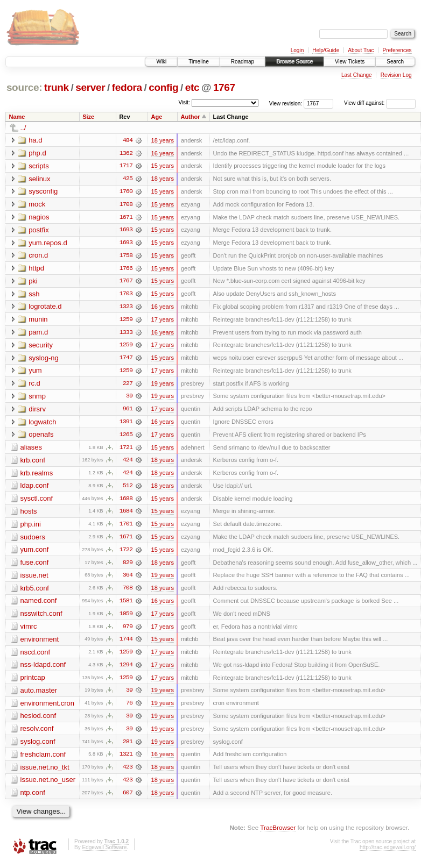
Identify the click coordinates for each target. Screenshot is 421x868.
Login (297, 50)
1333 (126, 334)
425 (128, 179)
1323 (126, 308)
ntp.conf (33, 798)
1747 (126, 360)
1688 (126, 502)
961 (128, 411)
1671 (126, 218)
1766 (126, 269)
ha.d (35, 140)
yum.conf (35, 553)
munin (38, 321)
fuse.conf (35, 566)
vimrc (29, 631)
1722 (126, 553)
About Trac (361, 50)
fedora (127, 87)
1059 (126, 618)
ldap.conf (35, 489)
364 (128, 579)
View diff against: (380, 103)
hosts (29, 514)
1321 (126, 760)
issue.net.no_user (48, 785)
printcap (33, 682)
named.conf (39, 605)
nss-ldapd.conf (43, 669)
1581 (126, 605)
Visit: (184, 102)
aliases (31, 450)
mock (37, 205)
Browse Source (294, 62)
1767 (224, 87)
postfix (39, 230)
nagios (39, 218)
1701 (126, 528)
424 (128, 463)
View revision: (286, 103)
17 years (163, 321)
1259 (126, 321)
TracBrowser (278, 833)
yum (35, 372)
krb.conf (33, 463)
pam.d (38, 334)
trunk (57, 87)
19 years (163, 386)
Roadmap (243, 62)
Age (157, 117)
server (90, 87)
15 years (163, 166)
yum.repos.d (48, 243)
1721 (126, 450)
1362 (126, 153)
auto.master (39, 695)
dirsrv (37, 411)
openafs (41, 437)
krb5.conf (35, 592)
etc (192, 87)
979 (128, 631)
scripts (39, 166)
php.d (37, 153)
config (163, 87)
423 (128, 773)
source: (24, 87)
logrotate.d (45, 308)
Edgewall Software (104, 853)
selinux (39, 179)
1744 (126, 644)
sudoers (33, 540)
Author (190, 117)
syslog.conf (38, 747)
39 (129, 399)
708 (128, 592)
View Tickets (350, 62)
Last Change (357, 75)
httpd (36, 269)
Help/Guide (326, 50)
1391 (126, 424)
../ (23, 128)
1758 (126, 257)
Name (17, 117)
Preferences (397, 50)
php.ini (31, 527)
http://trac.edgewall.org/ (388, 853)
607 (128, 799)
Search (395, 62)
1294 (126, 670)
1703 (126, 295)
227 (128, 386)
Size (88, 117)
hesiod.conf (38, 721)
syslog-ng (44, 360)
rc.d (34, 385)
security (41, 347)
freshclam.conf (43, 760)
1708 (126, 205)
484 (128, 140)
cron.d (38, 256)
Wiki (161, 62)
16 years (163, 153)
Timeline (198, 62)
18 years (163, 140)
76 (129, 708)
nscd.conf (36, 656)
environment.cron (47, 708)
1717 (126, 166)
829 (128, 566)
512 (128, 489)
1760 (126, 192)
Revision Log (396, 75)
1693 (126, 231)
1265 (126, 437)
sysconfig (43, 192)
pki (33, 282)
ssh (34, 295)
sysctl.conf (37, 501)
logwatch (42, 424)
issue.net (34, 579)
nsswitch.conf (41, 618)
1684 (126, 515)
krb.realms (37, 476)
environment (40, 643)
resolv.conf (37, 734)
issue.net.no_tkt (45, 773)
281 (128, 747)
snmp (37, 398)
